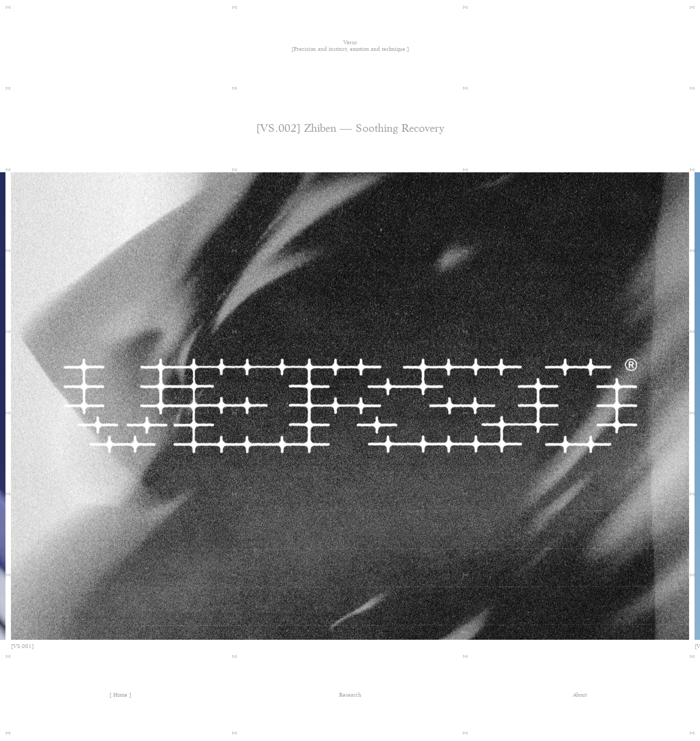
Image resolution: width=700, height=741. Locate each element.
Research (350, 695)
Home (120, 695)
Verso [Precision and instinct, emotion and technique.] (350, 46)
